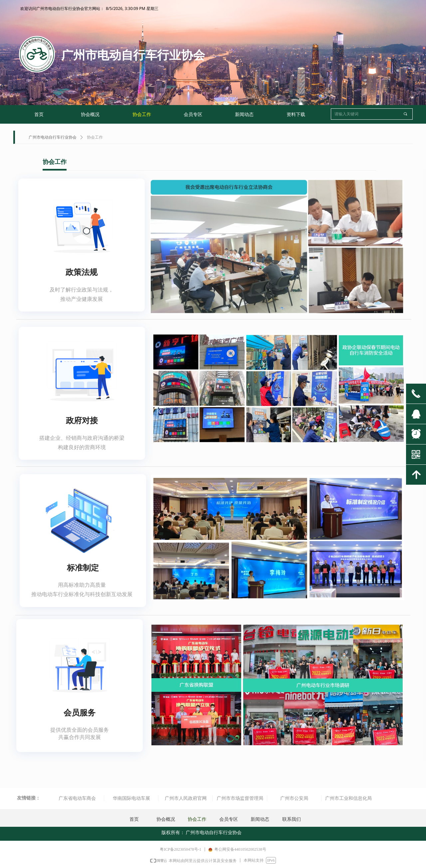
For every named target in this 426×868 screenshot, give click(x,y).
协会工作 (95, 137)
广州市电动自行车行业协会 (53, 137)
